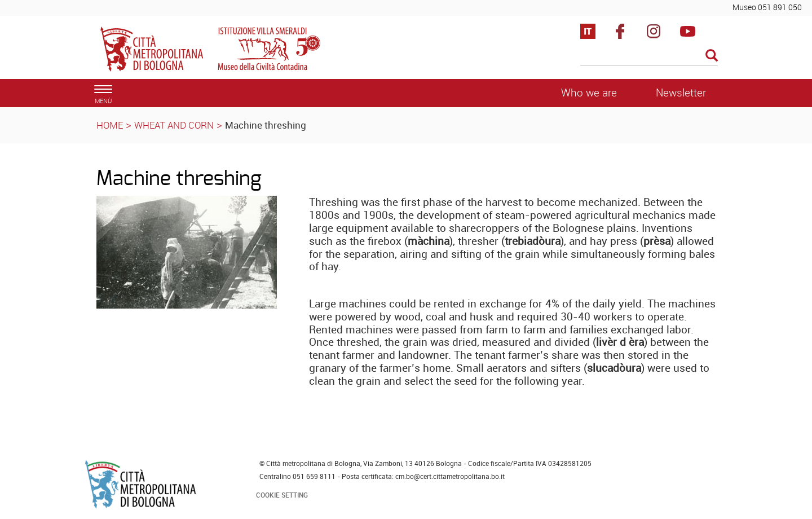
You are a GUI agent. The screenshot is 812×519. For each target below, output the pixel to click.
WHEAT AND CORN (174, 125)
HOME (110, 125)
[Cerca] (649, 56)
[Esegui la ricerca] (712, 56)
